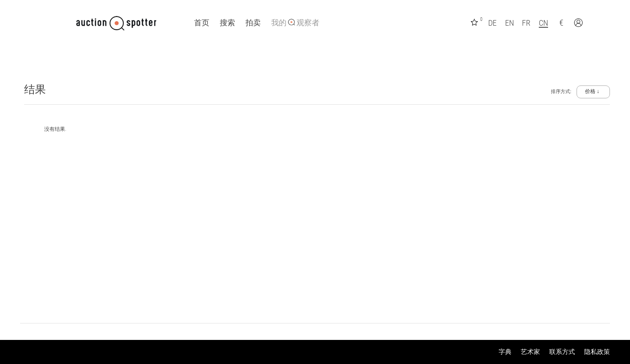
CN (543, 23)
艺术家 (530, 352)
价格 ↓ (592, 91)
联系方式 (562, 352)
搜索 (227, 23)
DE (492, 23)
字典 (505, 352)
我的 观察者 (295, 23)
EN (509, 23)
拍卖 (253, 23)
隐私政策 (597, 352)
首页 (202, 23)
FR (526, 23)
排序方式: (562, 92)
